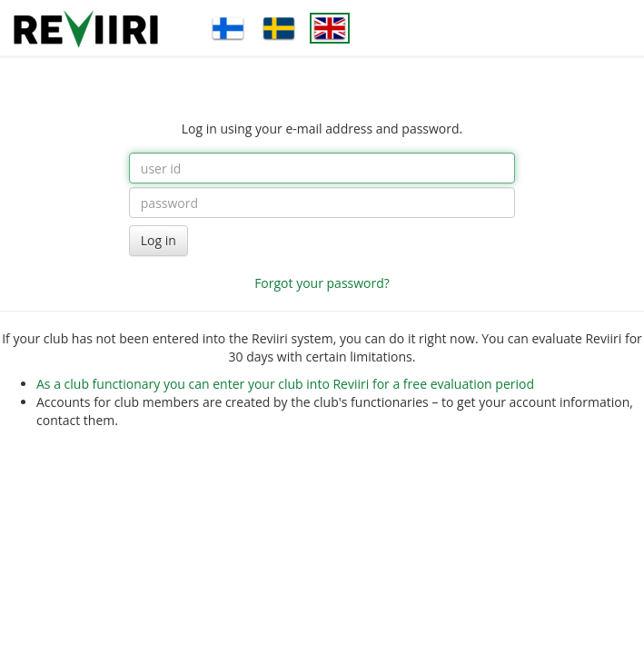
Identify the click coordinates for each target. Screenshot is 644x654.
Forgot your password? (322, 283)
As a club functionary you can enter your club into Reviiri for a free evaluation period (285, 384)
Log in (159, 240)
